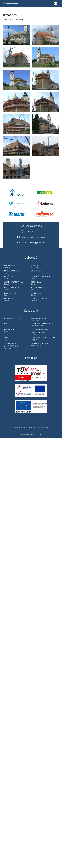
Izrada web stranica (28, 434)
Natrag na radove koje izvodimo (14, 19)
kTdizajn (38, 434)
